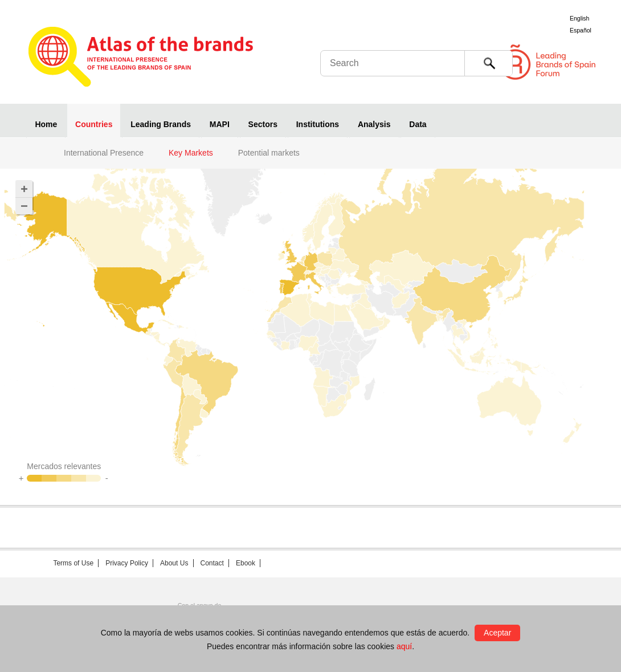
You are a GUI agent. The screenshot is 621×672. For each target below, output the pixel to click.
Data (418, 124)
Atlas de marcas (141, 58)
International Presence (104, 153)
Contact (212, 563)
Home (46, 124)
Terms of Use (73, 563)
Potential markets (269, 153)
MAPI (220, 124)
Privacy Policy (127, 563)
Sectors (263, 124)
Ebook (246, 563)
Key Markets (191, 153)
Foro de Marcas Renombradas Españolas (573, 62)
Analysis (374, 124)
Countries (94, 124)
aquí (404, 646)
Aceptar (497, 633)
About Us (174, 563)
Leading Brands (161, 124)
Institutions (318, 124)
